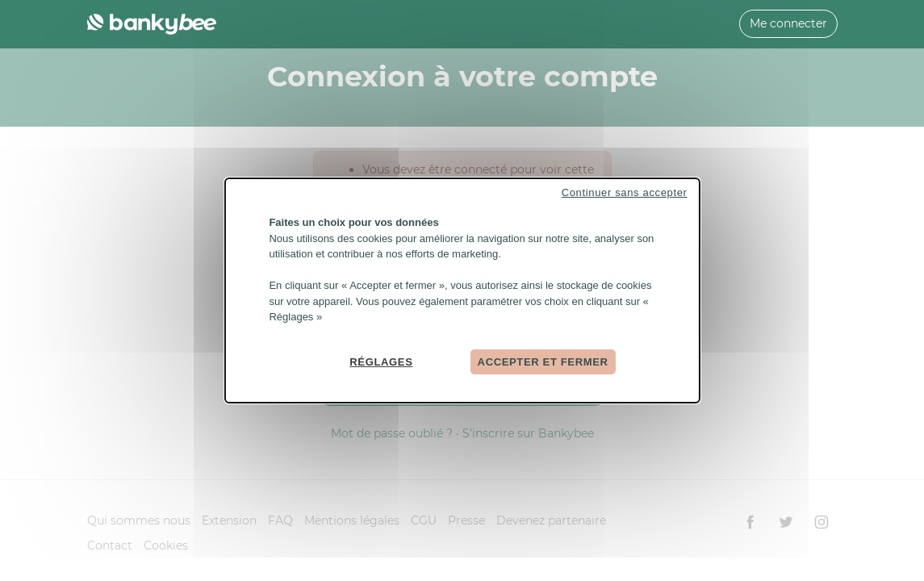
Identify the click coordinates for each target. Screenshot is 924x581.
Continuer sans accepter (625, 192)
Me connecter (788, 23)
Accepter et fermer (543, 361)
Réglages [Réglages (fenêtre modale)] (381, 361)
